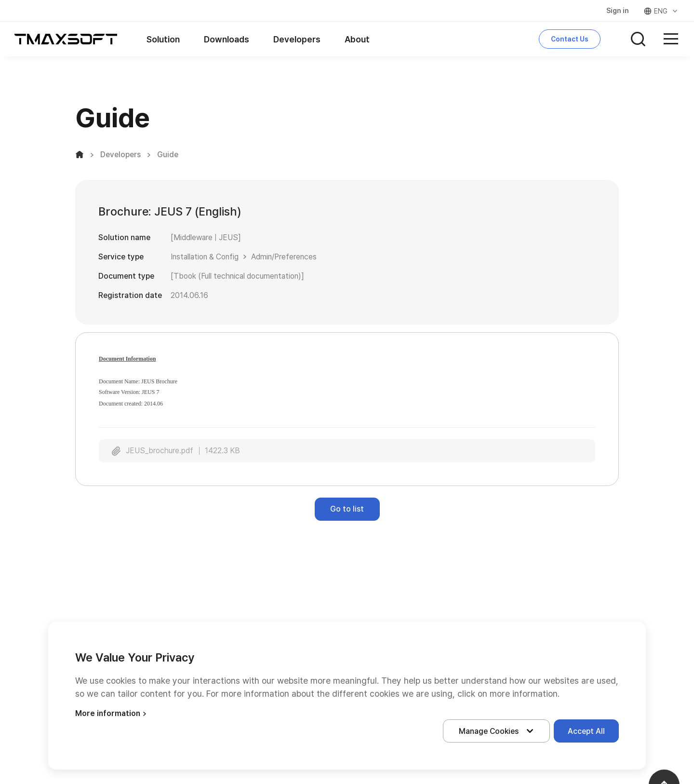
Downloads (227, 39)
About (357, 39)
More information (112, 713)
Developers (297, 39)
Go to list (347, 509)
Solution (163, 39)
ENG (661, 11)
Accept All (586, 731)
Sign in (618, 11)
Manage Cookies (498, 731)
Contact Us (570, 39)
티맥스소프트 (66, 39)
